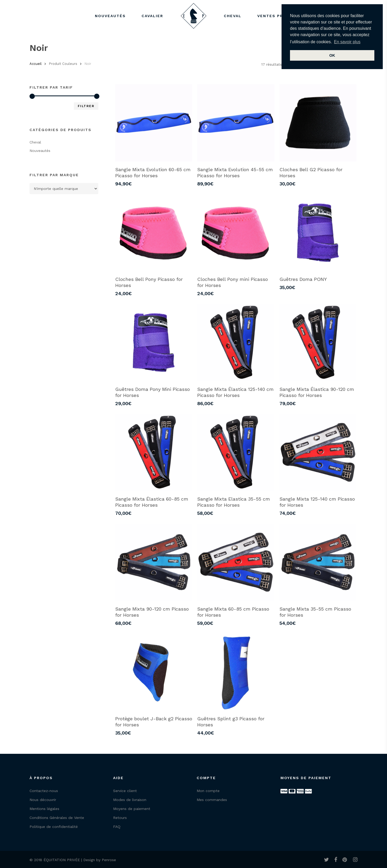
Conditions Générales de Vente (57, 818)
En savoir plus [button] (347, 42)
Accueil (36, 64)
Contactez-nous (44, 791)
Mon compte (208, 791)
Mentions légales (44, 809)
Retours (120, 818)
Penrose (109, 860)
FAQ (117, 827)
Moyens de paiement (132, 809)
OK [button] (332, 55)
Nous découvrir (43, 800)
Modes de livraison (130, 800)
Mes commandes (212, 800)
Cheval (35, 142)
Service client (125, 791)
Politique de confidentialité (54, 827)
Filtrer (86, 106)
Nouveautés (40, 151)
